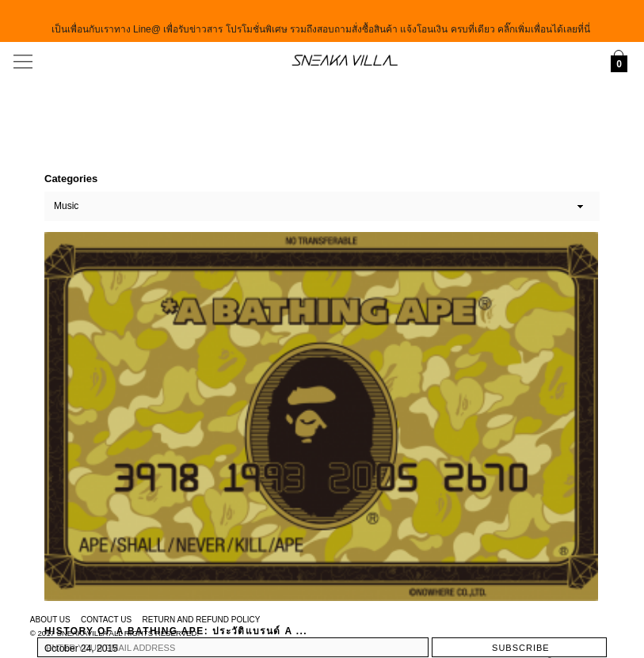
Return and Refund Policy (202, 620)
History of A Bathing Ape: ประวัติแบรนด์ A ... (176, 631)
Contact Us (106, 620)
